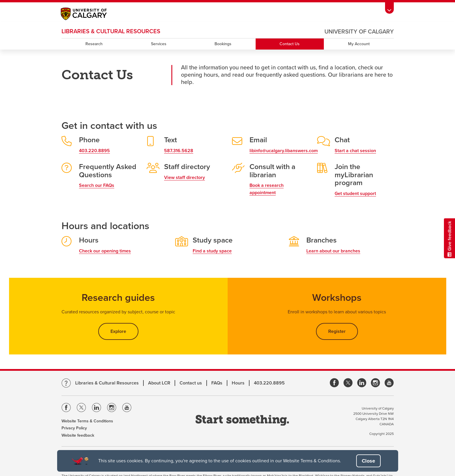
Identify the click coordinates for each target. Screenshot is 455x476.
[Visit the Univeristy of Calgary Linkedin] (96, 409)
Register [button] (337, 331)
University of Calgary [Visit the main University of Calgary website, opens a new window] (359, 32)
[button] (368, 461)
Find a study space (212, 251)
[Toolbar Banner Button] (389, 8)
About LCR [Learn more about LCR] (159, 383)
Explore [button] (124, 331)
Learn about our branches (333, 251)
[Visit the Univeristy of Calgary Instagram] (112, 409)
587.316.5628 (179, 151)
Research (94, 44)
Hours (238, 383)
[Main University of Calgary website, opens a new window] (90, 15)
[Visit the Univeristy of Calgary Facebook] (66, 409)
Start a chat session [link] (355, 151)
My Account (359, 44)
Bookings (223, 44)
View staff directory (185, 178)
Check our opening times (105, 251)
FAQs (217, 383)
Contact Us (290, 44)
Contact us (191, 383)
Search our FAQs (97, 185)
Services (159, 44)
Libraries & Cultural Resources (107, 383)
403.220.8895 (94, 151)
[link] (334, 383)
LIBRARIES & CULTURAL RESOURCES (111, 31)
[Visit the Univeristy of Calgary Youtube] (127, 409)
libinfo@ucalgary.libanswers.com (284, 151)
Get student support (355, 194)
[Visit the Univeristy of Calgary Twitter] (81, 409)
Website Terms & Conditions (87, 421)
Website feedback (78, 435)
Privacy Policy (74, 428)
